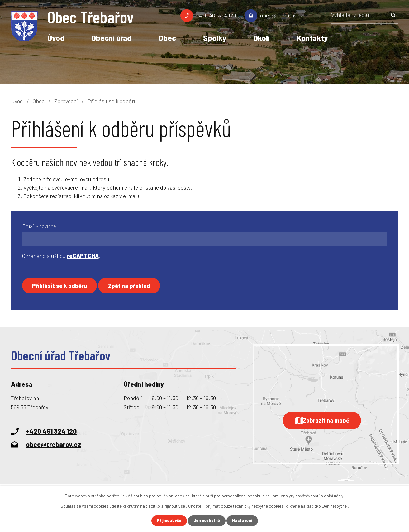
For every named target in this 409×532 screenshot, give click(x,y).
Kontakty (312, 38)
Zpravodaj (66, 101)
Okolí (262, 38)
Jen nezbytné (207, 521)
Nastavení (244, 521)
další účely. (334, 495)
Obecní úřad (111, 38)
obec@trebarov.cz (282, 15)
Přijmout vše (168, 521)
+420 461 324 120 (216, 15)
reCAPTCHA (83, 256)
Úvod (56, 38)
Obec (167, 38)
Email (39, 226)
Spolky (215, 38)
